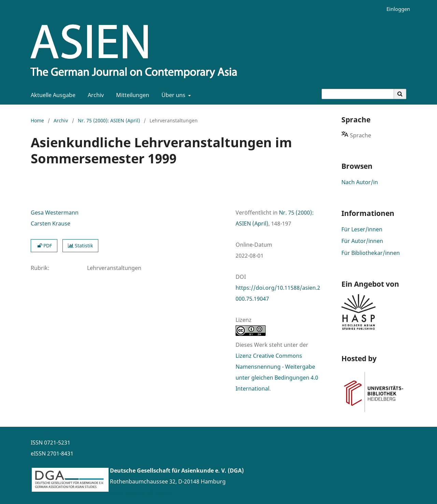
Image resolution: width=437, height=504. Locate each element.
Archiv (94, 95)
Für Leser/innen (362, 229)
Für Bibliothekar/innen (371, 253)
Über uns (173, 95)
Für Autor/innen (362, 241)
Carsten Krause (51, 223)
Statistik (80, 246)
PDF (44, 246)
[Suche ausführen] (400, 94)
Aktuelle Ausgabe (52, 95)
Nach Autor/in (360, 182)
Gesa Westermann (55, 213)
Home (37, 120)
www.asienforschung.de (142, 492)
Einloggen (396, 9)
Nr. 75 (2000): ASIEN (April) (109, 120)
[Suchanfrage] (358, 94)
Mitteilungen (131, 95)
